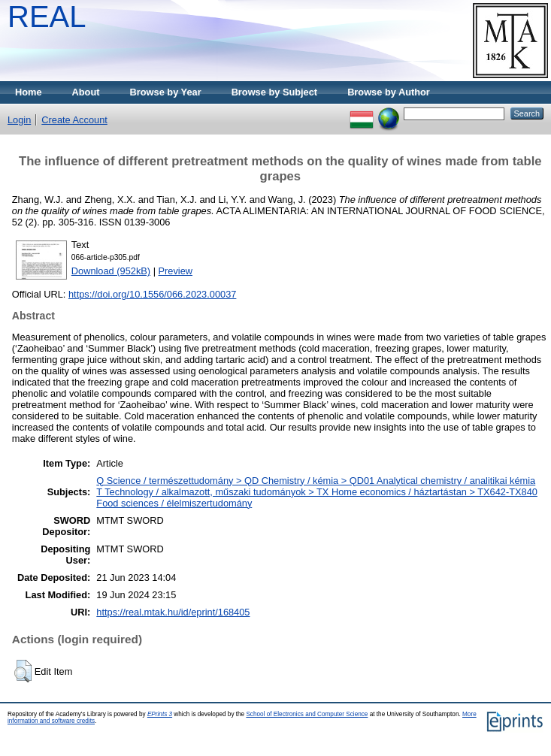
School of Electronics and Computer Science (307, 714)
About (86, 92)
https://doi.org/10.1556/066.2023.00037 (152, 294)
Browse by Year (166, 92)
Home (29, 92)
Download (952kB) (111, 271)
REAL (47, 17)
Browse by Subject (275, 92)
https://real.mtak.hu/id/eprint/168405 (173, 612)
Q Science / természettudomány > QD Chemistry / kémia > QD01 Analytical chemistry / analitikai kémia (316, 481)
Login (19, 120)
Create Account (74, 120)
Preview (176, 271)
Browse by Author (389, 92)
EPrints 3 (160, 714)
